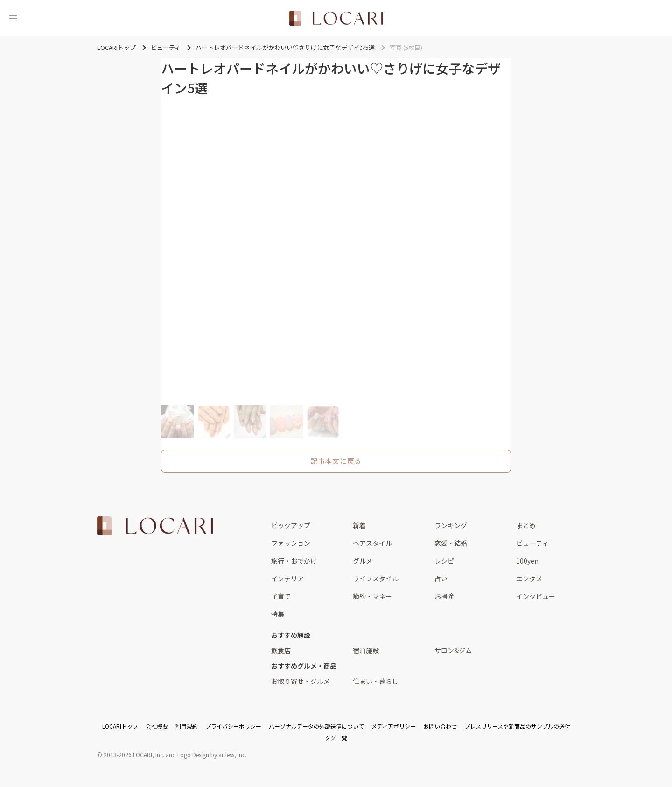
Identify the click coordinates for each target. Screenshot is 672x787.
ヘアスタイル (372, 543)
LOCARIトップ (120, 726)
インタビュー (536, 596)
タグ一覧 (336, 738)
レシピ (444, 561)
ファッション (291, 543)
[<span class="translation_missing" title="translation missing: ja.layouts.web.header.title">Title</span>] (336, 18)
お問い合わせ (440, 726)
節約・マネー (372, 596)
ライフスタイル (376, 578)
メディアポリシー (394, 726)
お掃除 (444, 596)
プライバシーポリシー (233, 726)
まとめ (526, 525)
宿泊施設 (366, 650)
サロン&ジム (453, 650)
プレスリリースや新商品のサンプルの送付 (517, 726)
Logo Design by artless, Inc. (212, 755)
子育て (281, 596)
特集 (278, 614)
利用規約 (187, 726)
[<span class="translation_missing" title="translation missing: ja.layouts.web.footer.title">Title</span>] (155, 526)
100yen (527, 561)
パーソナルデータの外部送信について (316, 726)
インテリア (287, 578)
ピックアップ (291, 525)
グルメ (363, 561)
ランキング (451, 525)
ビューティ (532, 543)
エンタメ (529, 578)
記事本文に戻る (336, 461)
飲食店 (281, 650)
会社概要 (157, 726)
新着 (359, 525)
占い (441, 578)
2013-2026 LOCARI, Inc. (134, 755)
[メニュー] (13, 18)
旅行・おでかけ (294, 561)
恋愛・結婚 (451, 543)
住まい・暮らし (376, 681)
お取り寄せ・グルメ (301, 681)
